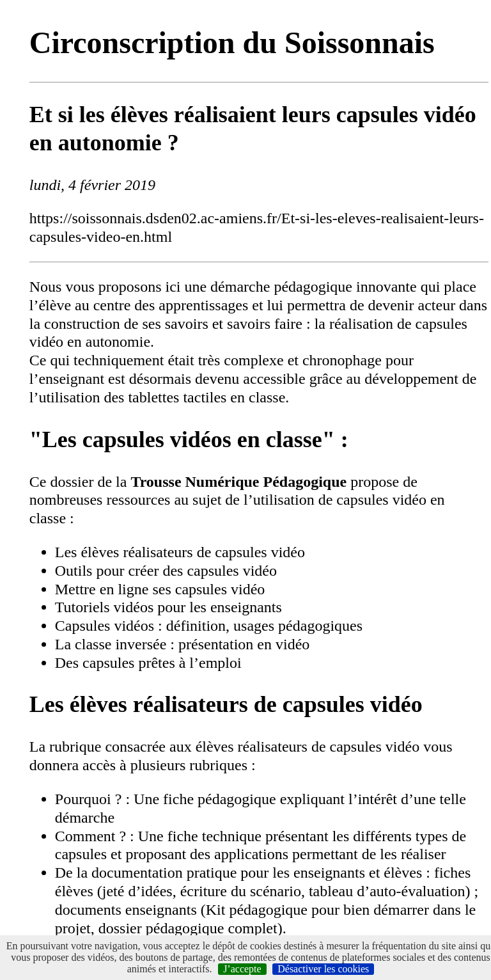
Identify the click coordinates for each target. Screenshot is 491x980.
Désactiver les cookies (323, 969)
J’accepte (242, 969)
